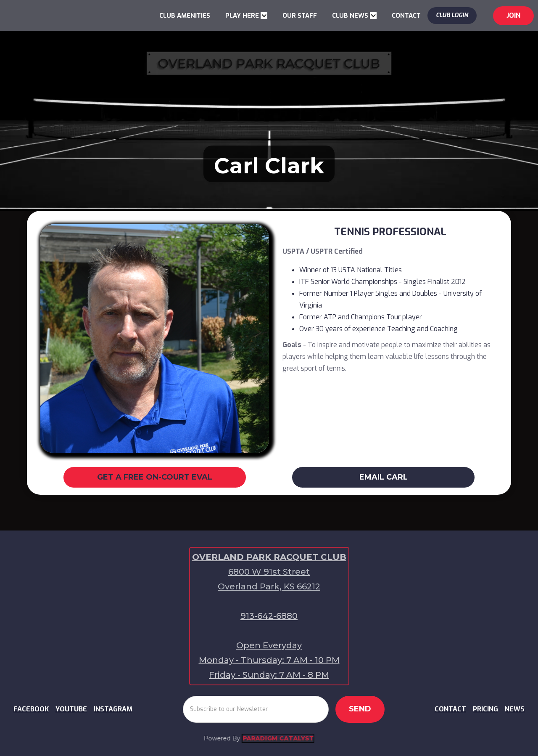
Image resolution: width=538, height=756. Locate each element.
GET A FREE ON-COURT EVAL (155, 477)
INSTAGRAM (113, 709)
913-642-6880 (269, 616)
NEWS (515, 709)
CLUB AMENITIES (185, 16)
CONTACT (406, 16)
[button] (246, 16)
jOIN (513, 15)
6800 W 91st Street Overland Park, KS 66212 (269, 579)
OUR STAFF (300, 16)
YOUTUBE (71, 709)
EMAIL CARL (384, 477)
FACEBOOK (31, 709)
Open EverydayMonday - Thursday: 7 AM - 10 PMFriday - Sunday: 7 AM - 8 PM (269, 660)
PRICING (485, 709)
